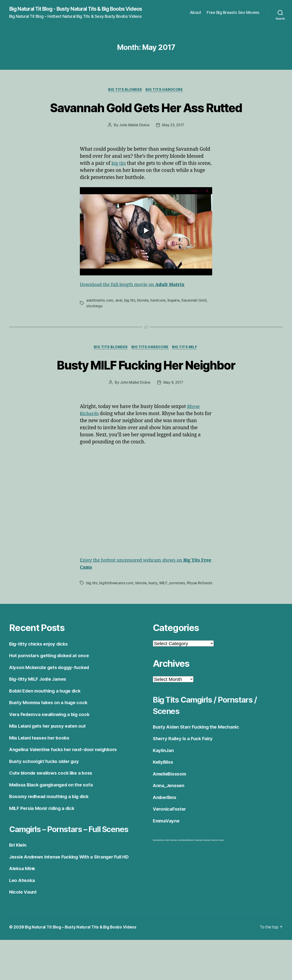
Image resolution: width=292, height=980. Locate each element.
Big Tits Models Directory (159, 869)
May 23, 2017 (173, 148)
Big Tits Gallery (174, 869)
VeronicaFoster (170, 838)
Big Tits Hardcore (165, 96)
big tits (119, 186)
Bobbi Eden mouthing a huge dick (47, 720)
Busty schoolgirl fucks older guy (46, 790)
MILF (165, 606)
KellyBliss (164, 791)
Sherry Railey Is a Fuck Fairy (185, 767)
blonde (143, 323)
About (196, 15)
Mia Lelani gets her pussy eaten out (50, 755)
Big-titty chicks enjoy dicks (40, 673)
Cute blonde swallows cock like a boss (53, 802)
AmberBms (166, 826)
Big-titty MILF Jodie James (40, 708)
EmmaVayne (167, 849)
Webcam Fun (214, 869)
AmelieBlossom (171, 803)
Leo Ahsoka (23, 920)
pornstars (178, 606)
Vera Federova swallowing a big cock (52, 743)
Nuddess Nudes (199, 869)
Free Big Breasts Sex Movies (233, 15)
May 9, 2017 (173, 406)
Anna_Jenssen (169, 814)
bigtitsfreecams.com (117, 606)
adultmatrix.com (100, 323)
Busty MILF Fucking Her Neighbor (146, 388)
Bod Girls (167, 869)
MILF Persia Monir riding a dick (44, 837)
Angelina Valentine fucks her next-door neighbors (66, 778)
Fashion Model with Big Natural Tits (186, 869)
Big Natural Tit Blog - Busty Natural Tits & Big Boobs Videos (73, 12)
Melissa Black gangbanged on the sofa (53, 813)
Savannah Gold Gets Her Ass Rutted (146, 122)
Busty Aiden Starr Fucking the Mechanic (198, 756)
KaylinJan (164, 779)
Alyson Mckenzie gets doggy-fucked (51, 696)
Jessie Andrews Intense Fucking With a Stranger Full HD (73, 897)
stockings (94, 329)
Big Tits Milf (186, 370)
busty (154, 606)
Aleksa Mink (23, 909)
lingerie (174, 323)
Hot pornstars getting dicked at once (51, 684)
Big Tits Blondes (125, 96)
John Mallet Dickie (134, 148)
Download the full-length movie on (136, 308)
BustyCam (221, 869)
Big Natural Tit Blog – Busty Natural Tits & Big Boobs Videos (83, 967)
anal (119, 323)
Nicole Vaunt (24, 932)
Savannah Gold (195, 323)
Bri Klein (19, 885)
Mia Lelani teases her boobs (41, 767)
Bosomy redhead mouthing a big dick (52, 825)
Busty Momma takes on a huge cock (50, 731)
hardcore (159, 323)
